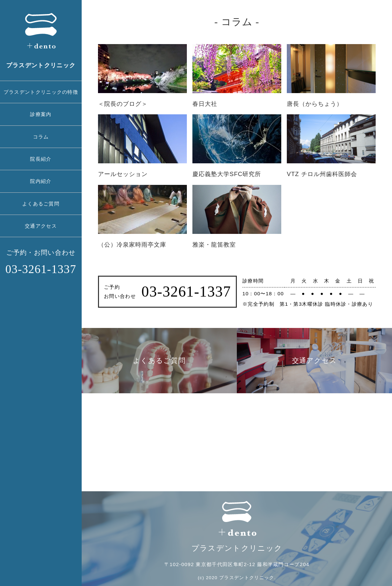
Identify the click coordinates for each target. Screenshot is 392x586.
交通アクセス (41, 226)
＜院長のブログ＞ (123, 104)
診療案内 (41, 114)
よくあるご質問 (41, 204)
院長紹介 (41, 159)
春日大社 (205, 104)
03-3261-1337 (41, 269)
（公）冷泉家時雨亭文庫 (132, 244)
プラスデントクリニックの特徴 (41, 92)
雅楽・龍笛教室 (214, 244)
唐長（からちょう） (315, 104)
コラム (41, 137)
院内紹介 (41, 181)
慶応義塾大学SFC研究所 (227, 174)
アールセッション (123, 174)
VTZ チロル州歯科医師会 (322, 174)
